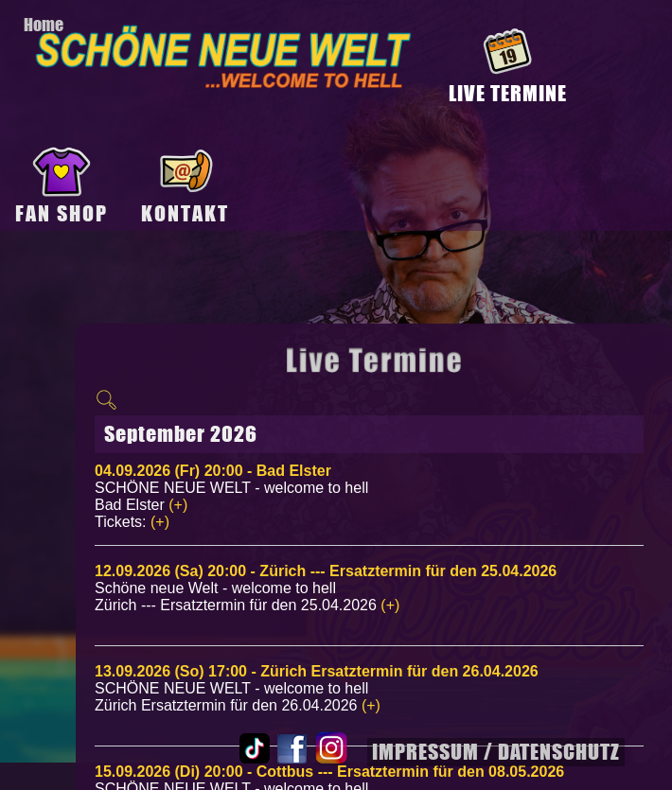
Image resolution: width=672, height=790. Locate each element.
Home (44, 25)
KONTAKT (185, 213)
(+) (178, 505)
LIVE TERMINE (508, 93)
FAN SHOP (62, 213)
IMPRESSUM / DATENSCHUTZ (496, 752)
